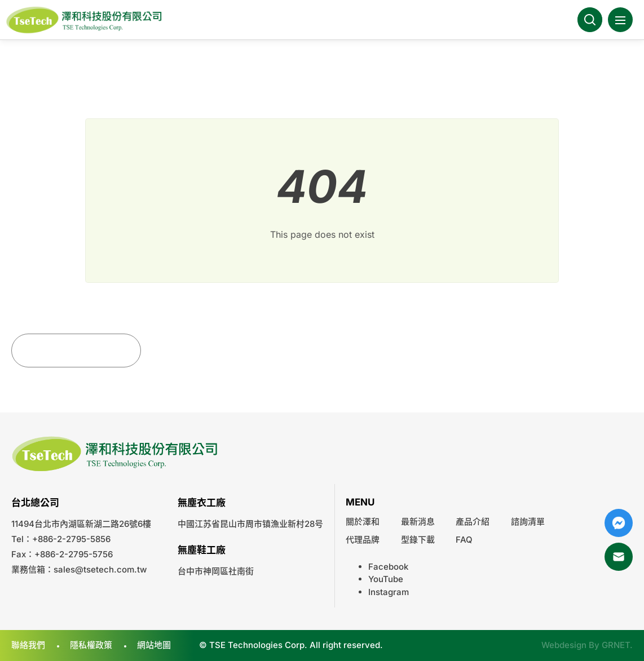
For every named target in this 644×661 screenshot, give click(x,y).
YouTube (386, 579)
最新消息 (418, 522)
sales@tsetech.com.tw (100, 569)
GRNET (616, 645)
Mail (619, 557)
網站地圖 (154, 645)
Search (590, 20)
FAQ (464, 540)
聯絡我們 (28, 645)
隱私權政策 (91, 645)
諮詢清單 (528, 522)
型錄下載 (418, 540)
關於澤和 (363, 522)
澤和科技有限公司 (85, 20)
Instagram (389, 592)
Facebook (388, 567)
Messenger (619, 523)
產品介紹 (473, 522)
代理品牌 (363, 540)
